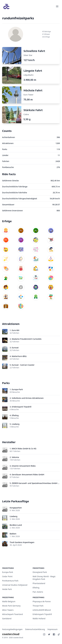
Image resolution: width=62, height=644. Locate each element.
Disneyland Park (40, 572)
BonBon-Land (16, 525)
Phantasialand (39, 583)
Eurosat (15, 348)
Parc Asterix (38, 592)
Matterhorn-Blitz (19, 356)
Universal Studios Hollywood (15, 585)
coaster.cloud (11, 634)
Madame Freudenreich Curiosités (27, 339)
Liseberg (15, 424)
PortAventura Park (10, 581)
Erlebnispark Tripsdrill (21, 407)
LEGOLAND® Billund (42, 610)
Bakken (13, 534)
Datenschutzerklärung (35, 629)
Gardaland (7, 618)
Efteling (15, 415)
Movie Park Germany (11, 606)
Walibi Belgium (9, 601)
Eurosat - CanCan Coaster (23, 365)
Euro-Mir (16, 330)
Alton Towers (8, 610)
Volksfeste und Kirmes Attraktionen (28, 398)
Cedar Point (7, 576)
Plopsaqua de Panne (42, 601)
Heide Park (7, 589)
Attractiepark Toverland (12, 614)
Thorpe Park (38, 606)
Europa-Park (17, 389)
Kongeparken (16, 508)
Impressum (53, 629)
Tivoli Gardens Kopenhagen (22, 542)
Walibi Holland (39, 618)
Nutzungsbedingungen (12, 629)
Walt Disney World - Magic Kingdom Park (44, 578)
